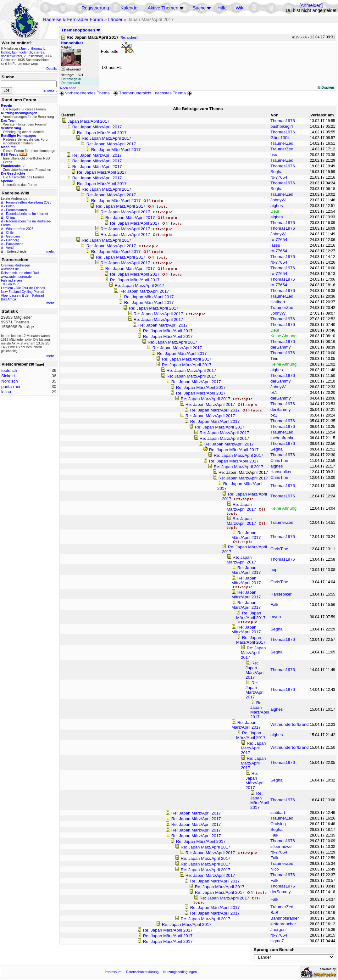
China (10, 217)
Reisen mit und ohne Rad (20, 273)
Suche (199, 8)
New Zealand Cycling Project (22, 292)
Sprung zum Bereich (274, 950)
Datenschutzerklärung (142, 972)
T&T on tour (10, 284)
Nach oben (68, 88)
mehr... (51, 251)
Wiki (240, 8)
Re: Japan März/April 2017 (97, 127)
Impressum (113, 972)
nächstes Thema (174, 93)
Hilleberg (13, 240)
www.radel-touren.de (16, 277)
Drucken (326, 87)
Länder (115, 20)
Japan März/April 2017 (89, 121)
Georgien (13, 236)
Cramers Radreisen (15, 265)
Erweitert (50, 90)
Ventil (10, 248)
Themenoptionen (81, 30)
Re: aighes (129, 37)
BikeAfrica (8, 299)
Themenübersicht (132, 93)
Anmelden (311, 5)
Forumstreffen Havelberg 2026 (29, 202)
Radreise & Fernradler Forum (73, 20)
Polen (10, 206)
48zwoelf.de (10, 269)
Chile (10, 232)
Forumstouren (16, 210)
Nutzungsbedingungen (180, 972)
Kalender (130, 8)
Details (51, 69)
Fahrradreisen (11, 280)
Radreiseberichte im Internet (27, 214)
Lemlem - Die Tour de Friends (23, 288)
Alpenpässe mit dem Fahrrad (22, 295)
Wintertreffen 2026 (20, 229)
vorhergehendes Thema (85, 93)
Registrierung (95, 8)
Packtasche (15, 244)
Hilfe (222, 8)
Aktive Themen (163, 8)
